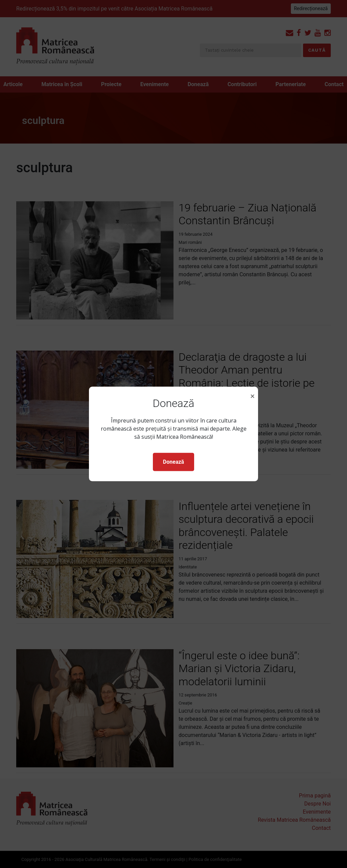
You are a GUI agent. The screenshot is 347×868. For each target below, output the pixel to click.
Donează (173, 462)
